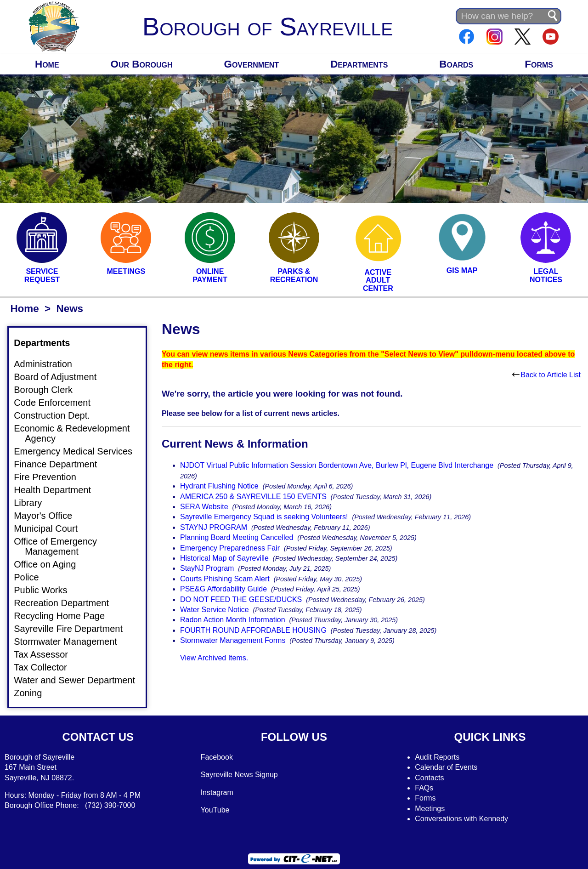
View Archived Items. (214, 658)
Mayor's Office (48, 516)
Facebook (217, 757)
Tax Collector (46, 667)
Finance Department (61, 464)
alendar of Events (449, 767)
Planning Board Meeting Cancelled (237, 537)
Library (33, 503)
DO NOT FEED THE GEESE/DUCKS (241, 599)
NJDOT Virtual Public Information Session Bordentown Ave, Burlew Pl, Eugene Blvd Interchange (337, 465)
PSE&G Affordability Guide (223, 589)
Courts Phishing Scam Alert (225, 579)
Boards (456, 64)
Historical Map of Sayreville (224, 558)
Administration (48, 364)
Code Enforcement (58, 403)
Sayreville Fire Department (74, 629)
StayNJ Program (207, 568)
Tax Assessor (46, 654)
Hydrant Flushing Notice (219, 486)
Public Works (46, 590)
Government (252, 64)
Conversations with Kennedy (461, 819)
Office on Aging (50, 564)
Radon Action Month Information (233, 620)
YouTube (215, 810)
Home (47, 64)
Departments (359, 64)
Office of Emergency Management (61, 546)
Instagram (217, 792)
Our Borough (142, 64)
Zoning (33, 693)
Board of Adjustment (61, 377)
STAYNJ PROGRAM (214, 527)
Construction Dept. (57, 415)
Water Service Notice (215, 610)
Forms (539, 64)
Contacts (429, 778)
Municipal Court (51, 528)
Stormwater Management (71, 642)
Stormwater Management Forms (233, 640)
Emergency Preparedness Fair (230, 548)
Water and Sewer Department (80, 680)
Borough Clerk (49, 390)
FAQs (424, 788)
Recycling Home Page (65, 616)
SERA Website (204, 507)
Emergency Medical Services (79, 451)
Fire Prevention (51, 477)
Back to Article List (546, 375)
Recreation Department (67, 603)
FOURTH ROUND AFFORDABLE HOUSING (253, 630)
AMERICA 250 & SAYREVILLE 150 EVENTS (253, 497)
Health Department (58, 490)
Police (32, 577)
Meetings (430, 809)
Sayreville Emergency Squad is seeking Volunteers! (264, 517)
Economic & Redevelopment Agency (77, 433)
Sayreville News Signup (239, 775)
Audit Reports (437, 757)
